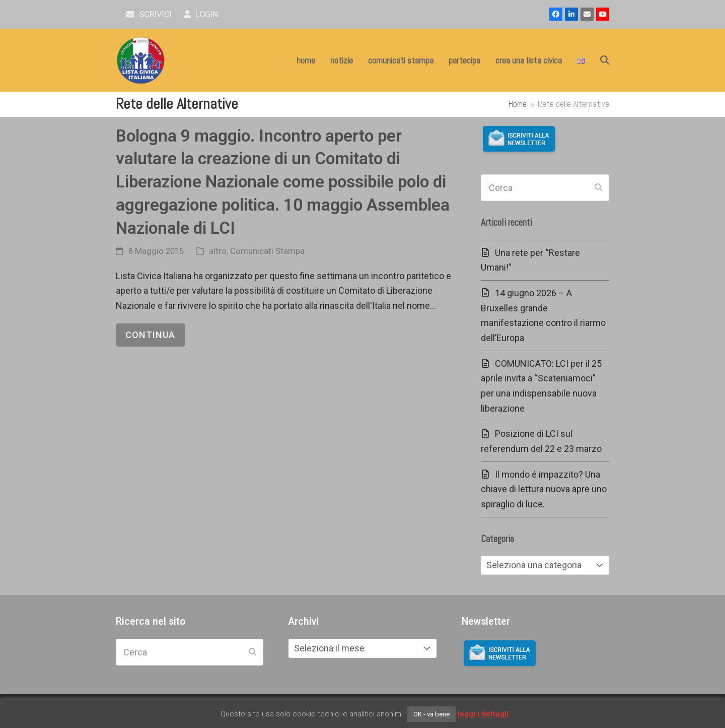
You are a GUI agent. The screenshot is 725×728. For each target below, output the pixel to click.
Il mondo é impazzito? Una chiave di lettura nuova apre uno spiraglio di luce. (544, 489)
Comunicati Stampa (267, 251)
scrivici (149, 14)
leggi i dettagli (483, 714)
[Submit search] (598, 188)
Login (201, 14)
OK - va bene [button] (431, 714)
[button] (605, 60)
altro (218, 251)
